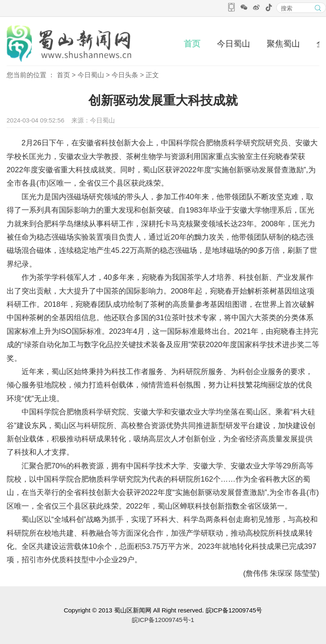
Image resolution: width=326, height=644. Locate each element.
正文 (152, 75)
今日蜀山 (234, 44)
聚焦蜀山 (283, 44)
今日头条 (125, 75)
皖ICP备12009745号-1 (163, 620)
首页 (192, 44)
